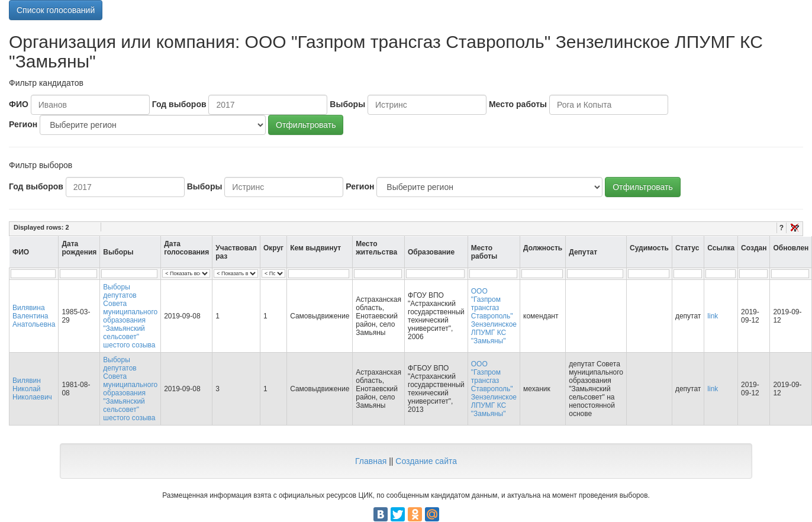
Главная (371, 461)
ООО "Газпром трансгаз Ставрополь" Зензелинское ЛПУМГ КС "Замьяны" (494, 316)
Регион (23, 124)
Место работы (518, 104)
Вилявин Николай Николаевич (32, 389)
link (713, 316)
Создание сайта (426, 461)
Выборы (347, 104)
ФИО (19, 104)
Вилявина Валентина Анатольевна (34, 316)
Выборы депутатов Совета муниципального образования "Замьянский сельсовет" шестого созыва (130, 316)
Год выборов (179, 104)
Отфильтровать (306, 125)
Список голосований (56, 10)
